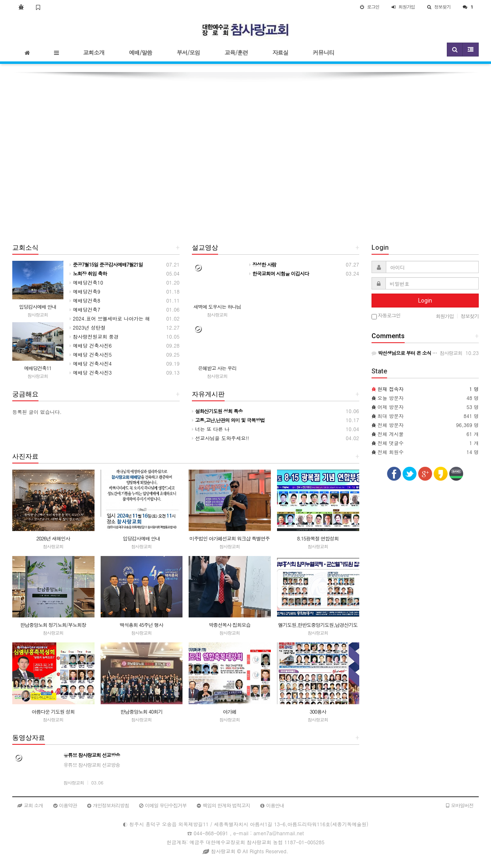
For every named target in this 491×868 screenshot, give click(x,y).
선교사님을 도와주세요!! (221, 438)
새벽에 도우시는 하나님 (217, 306)
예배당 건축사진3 (91, 372)
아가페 (230, 711)
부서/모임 (188, 52)
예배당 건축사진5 (91, 354)
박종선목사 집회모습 (230, 625)
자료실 (280, 52)
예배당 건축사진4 (91, 363)
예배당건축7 (85, 309)
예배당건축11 (38, 368)
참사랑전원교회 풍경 (94, 336)
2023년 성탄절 (88, 327)
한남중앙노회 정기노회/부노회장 (53, 625)
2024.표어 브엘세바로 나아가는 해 (110, 318)
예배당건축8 (85, 300)
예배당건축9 (85, 291)
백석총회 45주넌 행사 (141, 625)
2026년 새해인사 (53, 538)
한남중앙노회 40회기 (141, 711)
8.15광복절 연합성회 (318, 538)
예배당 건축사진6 (91, 345)
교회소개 (94, 52)
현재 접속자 (391, 389)
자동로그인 (386, 316)
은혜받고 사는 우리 (217, 368)
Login (425, 301)
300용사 (318, 711)
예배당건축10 (86, 282)
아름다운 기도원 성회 (53, 711)
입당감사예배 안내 (37, 306)
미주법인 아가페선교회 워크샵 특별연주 (230, 538)
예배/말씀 (141, 52)
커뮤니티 (324, 52)
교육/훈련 (236, 52)
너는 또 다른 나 (211, 429)
